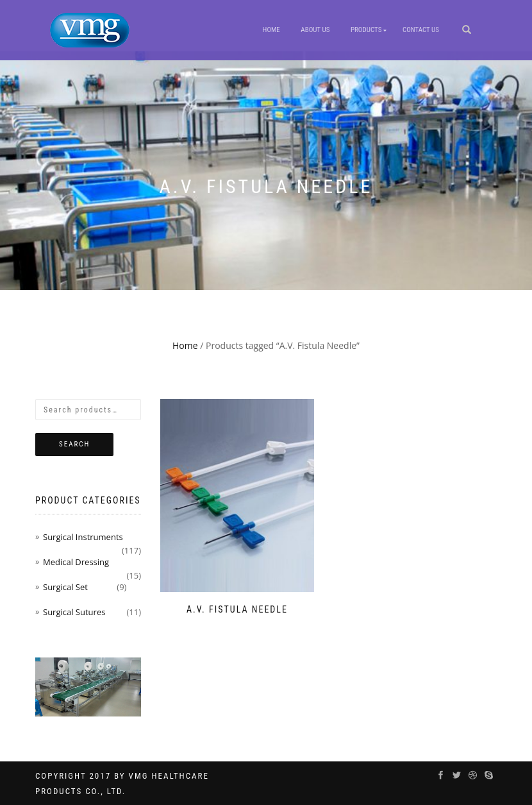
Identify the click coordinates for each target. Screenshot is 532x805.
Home (271, 30)
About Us (315, 30)
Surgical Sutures (74, 612)
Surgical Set (65, 587)
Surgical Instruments (83, 537)
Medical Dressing (76, 562)
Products (366, 30)
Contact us (421, 30)
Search (74, 444)
